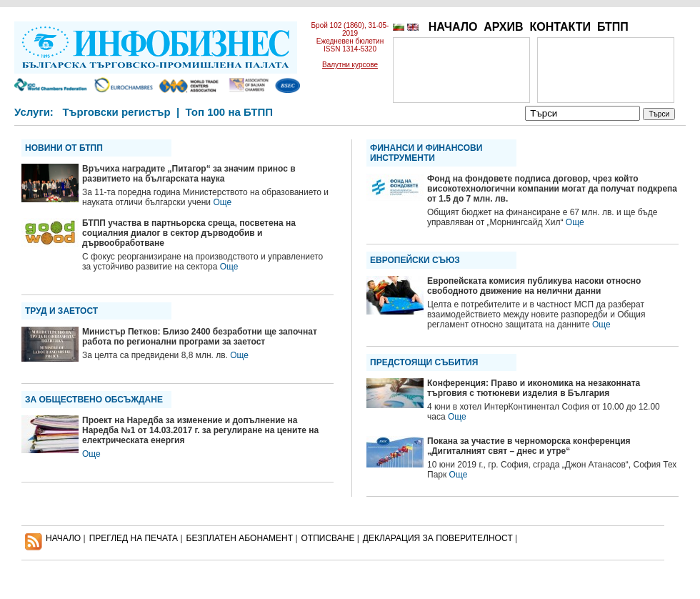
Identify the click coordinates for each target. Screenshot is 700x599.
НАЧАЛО (453, 27)
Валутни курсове (350, 65)
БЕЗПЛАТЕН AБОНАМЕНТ (240, 538)
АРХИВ (503, 27)
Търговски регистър (116, 112)
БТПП (613, 27)
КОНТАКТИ (560, 27)
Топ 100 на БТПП (230, 112)
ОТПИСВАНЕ (328, 538)
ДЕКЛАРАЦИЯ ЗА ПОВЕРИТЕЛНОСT (438, 538)
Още (222, 202)
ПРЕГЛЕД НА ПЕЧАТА (134, 538)
